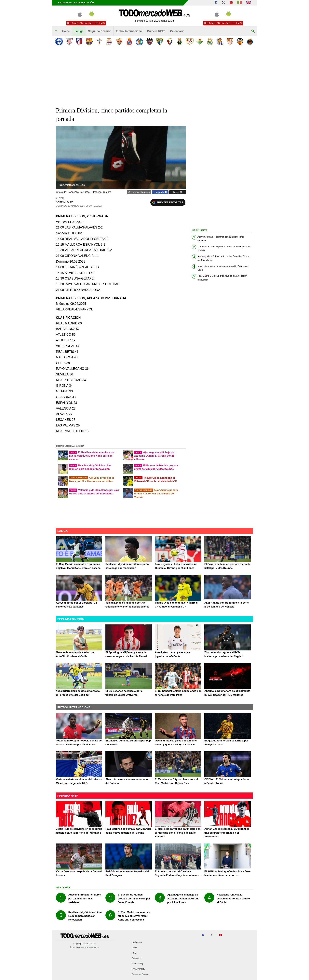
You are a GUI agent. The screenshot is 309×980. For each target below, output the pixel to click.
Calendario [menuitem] (177, 31)
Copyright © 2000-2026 (85, 944)
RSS (134, 953)
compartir (160, 192)
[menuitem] (56, 31)
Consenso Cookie (140, 974)
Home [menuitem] (66, 31)
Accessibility (137, 964)
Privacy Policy (138, 969)
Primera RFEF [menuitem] (156, 31)
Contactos (136, 958)
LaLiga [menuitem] (79, 31)
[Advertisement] (154, 77)
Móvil (134, 947)
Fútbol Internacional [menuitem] (129, 31)
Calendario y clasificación (76, 3)
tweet (178, 192)
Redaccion (137, 942)
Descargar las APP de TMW (86, 23)
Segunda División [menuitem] (100, 31)
